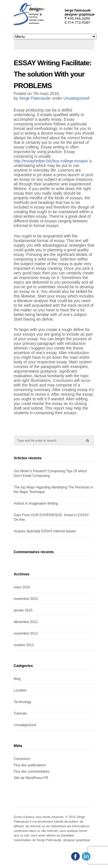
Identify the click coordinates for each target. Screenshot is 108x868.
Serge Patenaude (35, 98)
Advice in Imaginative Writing (36, 503)
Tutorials (20, 713)
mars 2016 (22, 587)
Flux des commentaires (32, 772)
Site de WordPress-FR (31, 778)
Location (20, 690)
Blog (17, 679)
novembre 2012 (26, 633)
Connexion (22, 759)
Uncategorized (76, 98)
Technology (23, 702)
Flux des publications (30, 765)
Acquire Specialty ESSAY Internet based (45, 531)
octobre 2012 (24, 645)
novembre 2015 (26, 599)
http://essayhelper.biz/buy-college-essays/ (51, 161)
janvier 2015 (23, 610)
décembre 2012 (26, 622)
